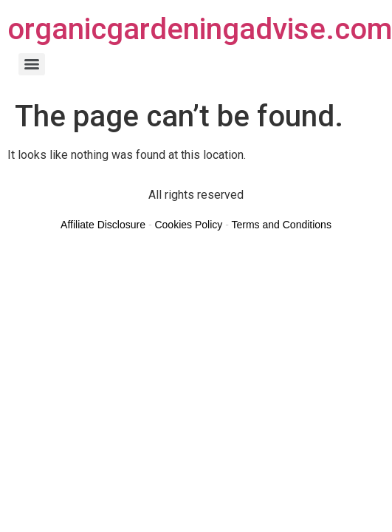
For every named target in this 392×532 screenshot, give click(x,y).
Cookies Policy (188, 225)
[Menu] (32, 64)
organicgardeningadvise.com (200, 29)
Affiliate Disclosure (103, 225)
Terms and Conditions (281, 225)
